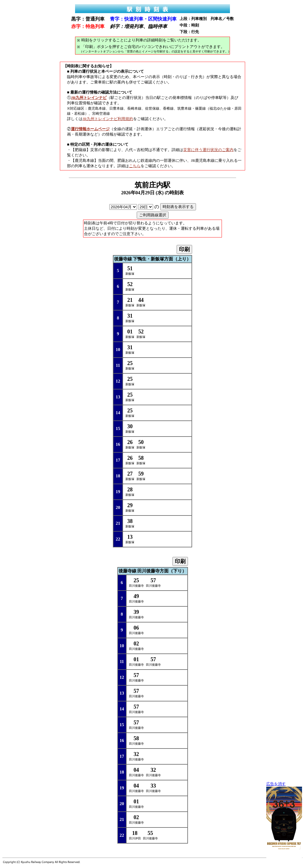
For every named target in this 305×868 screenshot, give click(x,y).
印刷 (184, 249)
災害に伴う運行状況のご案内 (208, 150)
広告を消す (276, 784)
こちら (135, 166)
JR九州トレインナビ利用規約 (108, 119)
